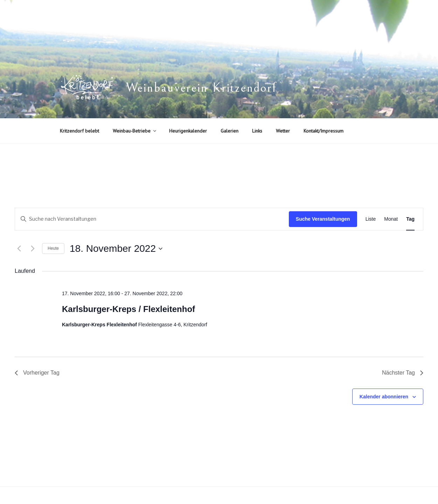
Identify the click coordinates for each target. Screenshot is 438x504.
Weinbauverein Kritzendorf (201, 88)
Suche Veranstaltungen (323, 219)
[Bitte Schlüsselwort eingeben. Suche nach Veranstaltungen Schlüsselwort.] (152, 219)
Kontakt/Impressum (324, 131)
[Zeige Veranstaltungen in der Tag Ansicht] (410, 219)
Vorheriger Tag (37, 373)
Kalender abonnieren (384, 397)
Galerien (230, 131)
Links (257, 131)
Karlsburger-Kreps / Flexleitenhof (128, 309)
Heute (53, 248)
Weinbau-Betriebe (135, 131)
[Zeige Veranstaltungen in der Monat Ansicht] (391, 219)
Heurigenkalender (188, 131)
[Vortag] (19, 249)
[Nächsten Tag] (33, 249)
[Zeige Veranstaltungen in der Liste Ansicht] (371, 219)
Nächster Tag (403, 373)
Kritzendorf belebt (79, 131)
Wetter (283, 131)
